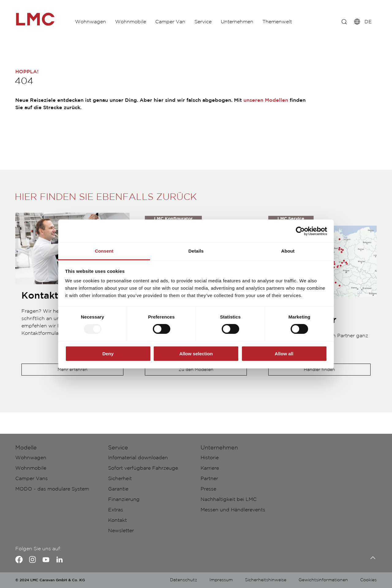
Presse (208, 489)
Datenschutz (184, 580)
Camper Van (178, 21)
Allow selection (196, 354)
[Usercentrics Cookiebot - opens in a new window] (300, 231)
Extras (116, 510)
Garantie (118, 489)
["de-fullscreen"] (43, 19)
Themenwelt (294, 21)
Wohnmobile (135, 21)
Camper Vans (32, 479)
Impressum (221, 580)
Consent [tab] (104, 251)
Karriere (210, 468)
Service (214, 21)
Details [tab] (196, 251)
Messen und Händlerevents (233, 510)
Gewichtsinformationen (323, 580)
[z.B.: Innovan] (341, 21)
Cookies (368, 580)
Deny (108, 354)
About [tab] (288, 251)
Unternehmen (251, 21)
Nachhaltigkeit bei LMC (229, 500)
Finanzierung (124, 500)
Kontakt (117, 520)
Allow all (284, 354)
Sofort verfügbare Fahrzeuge (143, 468)
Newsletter (121, 531)
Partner (209, 479)
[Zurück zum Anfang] (371, 558)
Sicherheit (120, 479)
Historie (210, 458)
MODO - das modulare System (52, 489)
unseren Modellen (266, 100)
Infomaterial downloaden (138, 458)
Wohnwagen (92, 21)
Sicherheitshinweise (266, 580)
